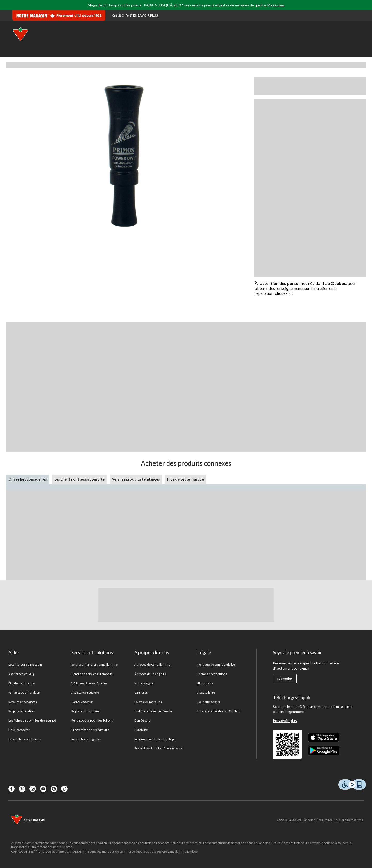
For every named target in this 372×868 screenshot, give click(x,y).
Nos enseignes (145, 683)
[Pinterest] (54, 789)
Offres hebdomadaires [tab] (28, 479)
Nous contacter (19, 730)
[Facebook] (11, 789)
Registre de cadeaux (85, 711)
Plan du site (205, 683)
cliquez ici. (284, 293)
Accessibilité (206, 692)
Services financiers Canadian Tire (94, 665)
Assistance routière (85, 692)
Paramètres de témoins (25, 739)
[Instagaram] (33, 789)
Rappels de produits (22, 711)
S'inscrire (285, 679)
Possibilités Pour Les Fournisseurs (158, 748)
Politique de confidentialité (216, 665)
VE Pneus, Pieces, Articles (89, 683)
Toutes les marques (148, 702)
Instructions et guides (86, 739)
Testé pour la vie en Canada (153, 711)
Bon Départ (142, 720)
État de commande (21, 683)
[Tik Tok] (64, 789)
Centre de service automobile (92, 674)
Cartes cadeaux (82, 702)
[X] (22, 789)
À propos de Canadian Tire (152, 665)
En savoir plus (285, 720)
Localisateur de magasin (25, 665)
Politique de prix (209, 702)
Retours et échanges (23, 702)
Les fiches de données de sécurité (32, 720)
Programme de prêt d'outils (90, 730)
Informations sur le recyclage (155, 739)
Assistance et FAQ (21, 674)
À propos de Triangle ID (150, 674)
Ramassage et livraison (24, 692)
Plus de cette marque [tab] (185, 479)
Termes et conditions (212, 674)
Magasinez (276, 5)
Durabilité (141, 730)
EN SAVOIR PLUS (145, 15)
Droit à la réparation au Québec (219, 711)
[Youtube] (43, 789)
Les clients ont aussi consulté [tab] (79, 479)
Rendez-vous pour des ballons (92, 720)
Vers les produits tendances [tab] (136, 479)
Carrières (141, 692)
